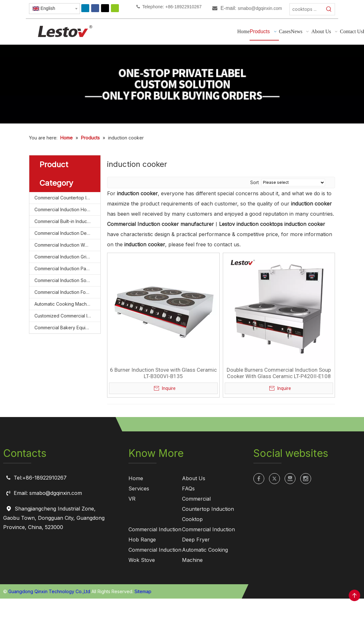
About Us (194, 478)
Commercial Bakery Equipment (66, 328)
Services (139, 488)
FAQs (188, 488)
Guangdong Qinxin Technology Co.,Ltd (49, 591)
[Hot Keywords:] (329, 9)
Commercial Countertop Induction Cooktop (67, 198)
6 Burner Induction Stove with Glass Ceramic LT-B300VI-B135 (163, 373)
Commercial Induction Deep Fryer (67, 233)
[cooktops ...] (306, 9)
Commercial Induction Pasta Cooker (67, 268)
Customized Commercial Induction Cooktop (67, 316)
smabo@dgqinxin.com (260, 8)
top (354, 595)
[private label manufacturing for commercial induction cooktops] (182, 84)
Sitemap (143, 591)
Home (136, 478)
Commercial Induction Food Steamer (67, 292)
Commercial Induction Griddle (65, 257)
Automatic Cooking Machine (64, 304)
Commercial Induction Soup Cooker (67, 280)
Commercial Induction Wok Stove (67, 245)
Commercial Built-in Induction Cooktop (67, 221)
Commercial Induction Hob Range (67, 209)
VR (132, 499)
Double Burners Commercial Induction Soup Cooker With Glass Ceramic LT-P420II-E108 (279, 373)
